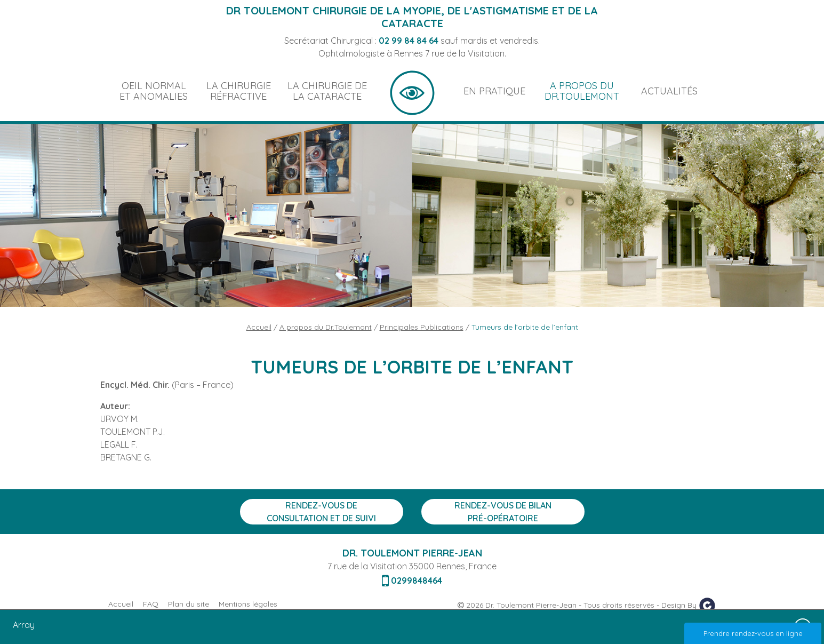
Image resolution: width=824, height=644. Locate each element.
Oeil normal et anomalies (154, 91)
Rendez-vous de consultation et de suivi (321, 512)
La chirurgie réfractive (239, 91)
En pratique (494, 91)
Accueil (412, 91)
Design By (689, 606)
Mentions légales (248, 604)
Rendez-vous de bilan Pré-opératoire (503, 512)
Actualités (669, 91)
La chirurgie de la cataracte (327, 91)
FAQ (151, 604)
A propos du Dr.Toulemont (582, 91)
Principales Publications (422, 327)
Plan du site (189, 604)
